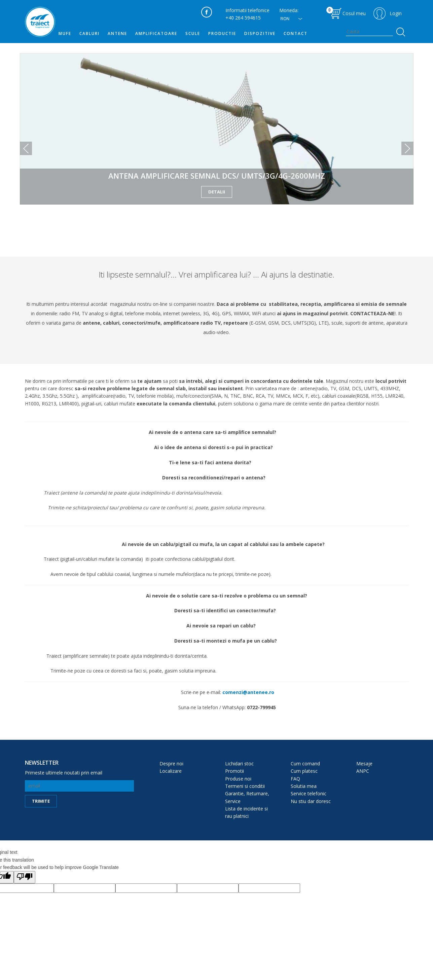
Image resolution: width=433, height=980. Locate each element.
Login (396, 13)
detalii (217, 192)
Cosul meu (346, 12)
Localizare (171, 771)
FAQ (295, 779)
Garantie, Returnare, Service (247, 797)
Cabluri (89, 33)
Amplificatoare (156, 33)
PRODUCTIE (222, 33)
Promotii (234, 771)
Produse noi (238, 779)
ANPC (363, 771)
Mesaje (364, 764)
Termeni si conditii (245, 786)
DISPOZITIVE (260, 33)
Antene (117, 33)
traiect (40, 22)
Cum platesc (304, 771)
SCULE (193, 33)
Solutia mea (304, 786)
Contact (296, 33)
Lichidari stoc (239, 764)
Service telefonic (309, 793)
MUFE (65, 33)
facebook (207, 12)
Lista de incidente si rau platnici (246, 812)
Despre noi (171, 764)
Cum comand (305, 764)
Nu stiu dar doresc (311, 801)
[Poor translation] (25, 877)
